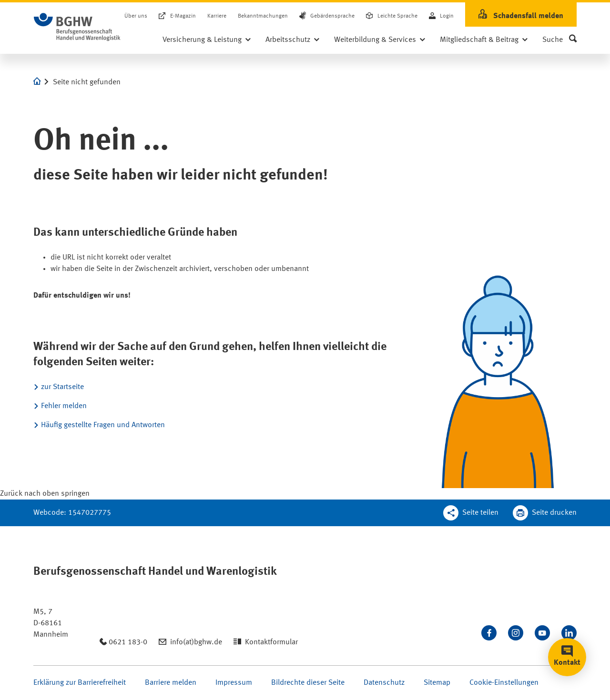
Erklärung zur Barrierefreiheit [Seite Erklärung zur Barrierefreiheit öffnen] (80, 683)
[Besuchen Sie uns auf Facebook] (489, 633)
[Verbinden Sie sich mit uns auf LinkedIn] (569, 633)
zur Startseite (62, 387)
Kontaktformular (271, 642)
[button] (559, 40)
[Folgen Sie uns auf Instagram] (516, 633)
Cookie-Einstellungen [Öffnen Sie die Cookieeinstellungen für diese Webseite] (504, 683)
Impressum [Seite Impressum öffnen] (234, 683)
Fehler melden (64, 406)
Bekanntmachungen (263, 16)
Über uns (136, 16)
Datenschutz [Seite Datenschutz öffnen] (384, 683)
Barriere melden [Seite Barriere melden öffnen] (171, 683)
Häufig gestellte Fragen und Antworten (103, 425)
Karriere (217, 16)
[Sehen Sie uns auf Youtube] (542, 633)
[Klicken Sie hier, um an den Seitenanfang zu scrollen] (45, 494)
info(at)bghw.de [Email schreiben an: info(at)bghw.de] (196, 642)
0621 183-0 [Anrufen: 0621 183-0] (128, 642)
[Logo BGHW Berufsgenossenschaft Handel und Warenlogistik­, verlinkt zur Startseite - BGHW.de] (77, 27)
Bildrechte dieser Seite (308, 683)
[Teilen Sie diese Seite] (471, 513)
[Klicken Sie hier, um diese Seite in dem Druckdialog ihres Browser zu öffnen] (545, 513)
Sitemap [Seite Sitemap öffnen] (437, 683)
